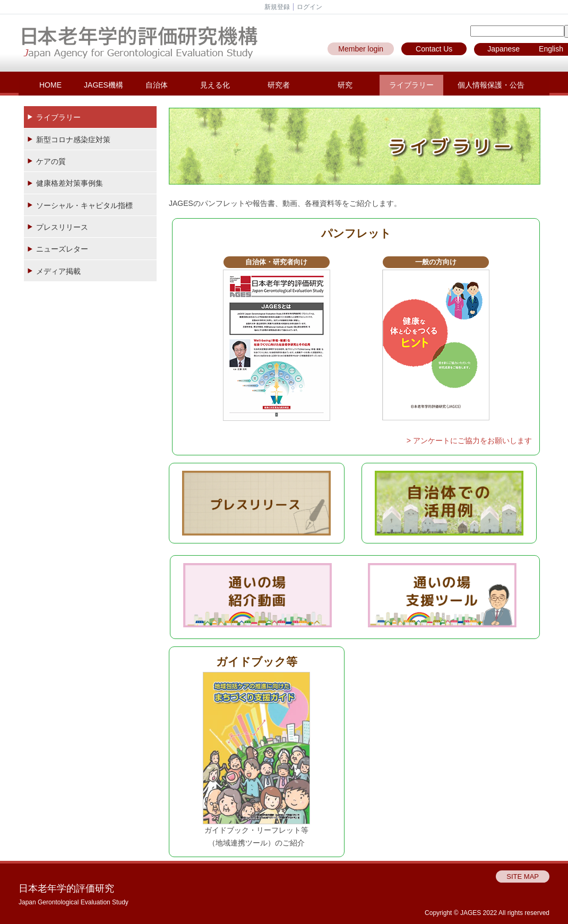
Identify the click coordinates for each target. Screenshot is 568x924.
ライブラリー (411, 85)
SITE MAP (523, 876)
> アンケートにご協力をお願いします (469, 441)
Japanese (504, 49)
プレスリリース (62, 227)
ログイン (309, 7)
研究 (345, 85)
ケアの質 (51, 161)
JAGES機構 (104, 85)
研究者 (279, 85)
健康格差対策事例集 (70, 183)
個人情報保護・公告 (491, 85)
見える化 (215, 85)
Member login (361, 49)
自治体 (157, 85)
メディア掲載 (58, 271)
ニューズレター (62, 249)
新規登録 (277, 7)
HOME (50, 85)
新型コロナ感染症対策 (73, 140)
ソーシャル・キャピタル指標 (84, 205)
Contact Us (434, 49)
